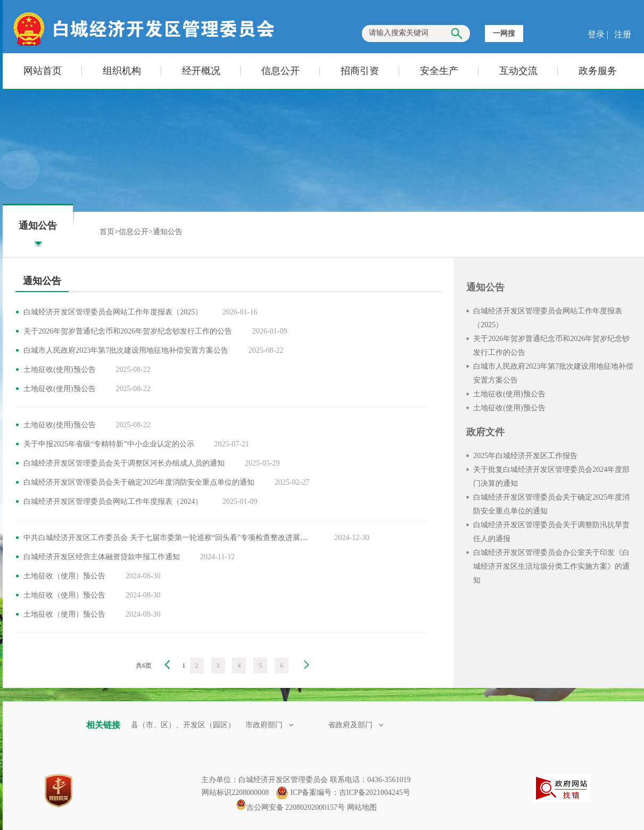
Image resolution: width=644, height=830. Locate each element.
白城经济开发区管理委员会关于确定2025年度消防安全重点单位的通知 (139, 482)
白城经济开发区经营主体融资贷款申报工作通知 (102, 557)
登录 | (599, 34)
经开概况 (201, 71)
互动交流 (518, 71)
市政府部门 (269, 725)
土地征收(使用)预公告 (59, 370)
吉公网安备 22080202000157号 (291, 807)
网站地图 (362, 807)
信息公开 (280, 71)
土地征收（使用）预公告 (64, 576)
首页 (107, 232)
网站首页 (43, 71)
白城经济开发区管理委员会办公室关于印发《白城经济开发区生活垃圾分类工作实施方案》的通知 (551, 566)
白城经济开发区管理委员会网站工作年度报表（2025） (113, 312)
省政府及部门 (356, 725)
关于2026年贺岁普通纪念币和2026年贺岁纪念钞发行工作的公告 (128, 331)
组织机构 (122, 71)
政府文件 (485, 432)
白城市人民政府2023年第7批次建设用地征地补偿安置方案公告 (126, 350)
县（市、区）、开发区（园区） (184, 725)
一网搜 (504, 33)
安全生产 (439, 71)
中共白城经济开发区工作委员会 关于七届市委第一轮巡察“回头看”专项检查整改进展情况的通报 (180, 538)
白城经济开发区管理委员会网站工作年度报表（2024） (113, 501)
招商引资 (360, 71)
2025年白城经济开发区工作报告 (525, 456)
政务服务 (598, 71)
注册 (622, 34)
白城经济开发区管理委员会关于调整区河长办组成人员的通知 (124, 463)
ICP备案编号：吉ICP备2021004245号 (350, 792)
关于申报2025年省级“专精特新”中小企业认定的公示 (109, 444)
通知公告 (168, 232)
